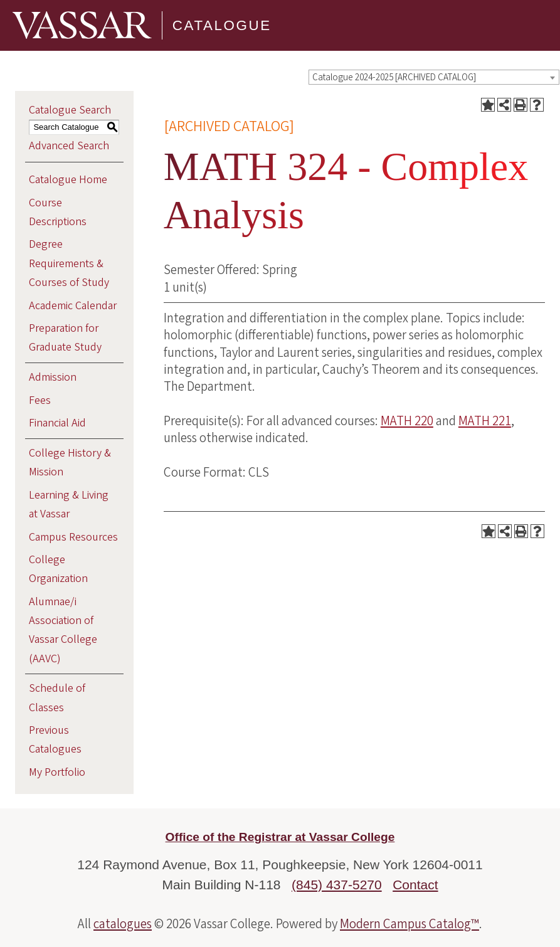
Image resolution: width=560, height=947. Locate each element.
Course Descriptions (58, 212)
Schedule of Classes (57, 698)
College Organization (58, 569)
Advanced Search (69, 146)
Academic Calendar (73, 306)
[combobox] (434, 77)
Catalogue (222, 25)
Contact (415, 885)
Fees (40, 400)
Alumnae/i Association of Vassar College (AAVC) (63, 630)
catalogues (123, 924)
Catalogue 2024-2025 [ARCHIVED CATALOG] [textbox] (394, 77)
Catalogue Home (68, 180)
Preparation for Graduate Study (65, 338)
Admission (53, 377)
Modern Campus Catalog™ (409, 924)
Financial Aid (57, 423)
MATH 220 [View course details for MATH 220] (407, 421)
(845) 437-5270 (337, 885)
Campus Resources (73, 537)
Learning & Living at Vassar (69, 505)
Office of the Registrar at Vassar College (280, 837)
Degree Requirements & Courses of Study (69, 263)
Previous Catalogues (55, 740)
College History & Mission (70, 463)
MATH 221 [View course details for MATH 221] (485, 421)
